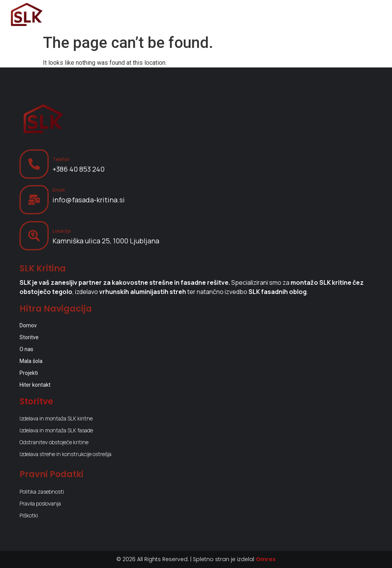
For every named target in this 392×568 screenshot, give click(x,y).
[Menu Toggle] (373, 15)
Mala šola (31, 361)
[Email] (34, 200)
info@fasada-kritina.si (89, 200)
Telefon (61, 159)
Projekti (29, 373)
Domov (28, 325)
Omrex (266, 559)
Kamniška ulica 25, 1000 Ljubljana (106, 241)
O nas (26, 349)
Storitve (29, 337)
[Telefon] (34, 164)
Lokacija (62, 231)
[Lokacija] (34, 236)
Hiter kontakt (35, 385)
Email (59, 190)
